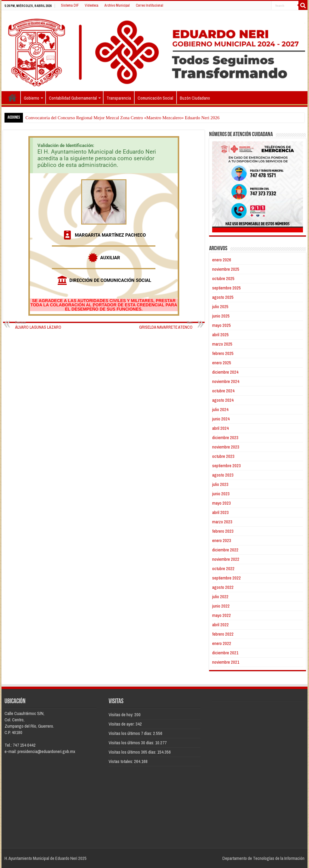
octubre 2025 (223, 278)
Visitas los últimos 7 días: (131, 733)
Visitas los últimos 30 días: (132, 743)
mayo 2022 (221, 615)
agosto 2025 (223, 297)
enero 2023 (222, 540)
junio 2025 (221, 316)
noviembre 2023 (226, 447)
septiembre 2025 (226, 288)
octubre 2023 (223, 456)
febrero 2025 (223, 353)
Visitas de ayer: (122, 724)
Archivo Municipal (117, 5)
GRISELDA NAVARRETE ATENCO (162, 325)
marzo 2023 (222, 522)
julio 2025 (220, 306)
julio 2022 (220, 597)
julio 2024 (220, 409)
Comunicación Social (155, 98)
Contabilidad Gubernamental (73, 98)
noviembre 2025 (226, 269)
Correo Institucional (150, 5)
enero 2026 (222, 260)
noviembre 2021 (226, 662)
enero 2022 (222, 643)
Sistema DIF (70, 5)
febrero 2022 (223, 634)
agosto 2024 (223, 400)
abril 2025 (220, 335)
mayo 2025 (221, 325)
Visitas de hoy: (121, 715)
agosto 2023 (223, 475)
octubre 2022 (223, 568)
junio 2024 (221, 419)
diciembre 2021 (225, 653)
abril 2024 (220, 428)
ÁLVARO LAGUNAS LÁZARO (46, 325)
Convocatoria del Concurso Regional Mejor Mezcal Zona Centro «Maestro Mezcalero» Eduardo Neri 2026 (122, 118)
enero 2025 (222, 363)
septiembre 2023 (226, 466)
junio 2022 (221, 606)
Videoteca (92, 5)
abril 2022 (220, 625)
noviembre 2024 (226, 381)
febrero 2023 (223, 531)
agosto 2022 (223, 587)
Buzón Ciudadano (195, 98)
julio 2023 (220, 484)
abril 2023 (220, 512)
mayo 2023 (221, 503)
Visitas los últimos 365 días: (133, 752)
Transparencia (119, 98)
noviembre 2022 (226, 559)
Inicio (12, 97)
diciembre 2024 (225, 372)
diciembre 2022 (225, 550)
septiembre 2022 (226, 578)
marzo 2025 (222, 344)
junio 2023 (221, 494)
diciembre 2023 (225, 437)
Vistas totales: (121, 761)
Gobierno (32, 98)
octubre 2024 (223, 391)
